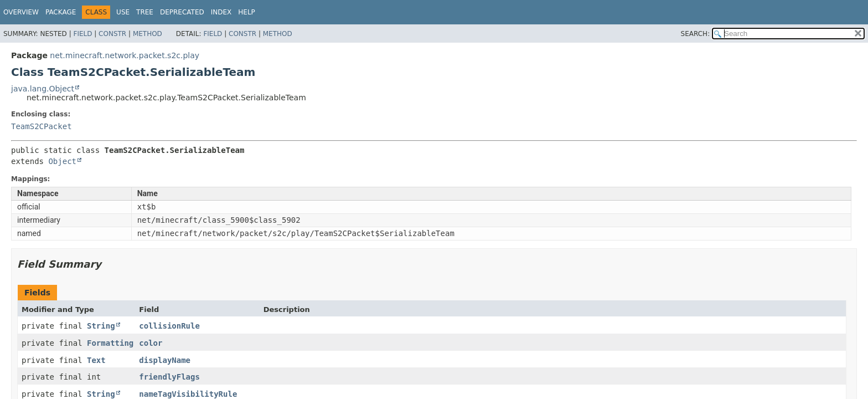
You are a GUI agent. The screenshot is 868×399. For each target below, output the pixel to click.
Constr (112, 34)
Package (61, 12)
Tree (145, 12)
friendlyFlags (169, 377)
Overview (21, 12)
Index (221, 12)
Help (247, 12)
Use (123, 12)
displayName (165, 360)
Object (62, 161)
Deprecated (182, 12)
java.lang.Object (43, 89)
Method (148, 34)
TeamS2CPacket (42, 126)
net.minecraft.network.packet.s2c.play (125, 55)
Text (96, 360)
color (151, 343)
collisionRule (169, 326)
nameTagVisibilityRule (188, 394)
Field (82, 34)
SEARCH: (696, 34)
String (101, 326)
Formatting (110, 343)
